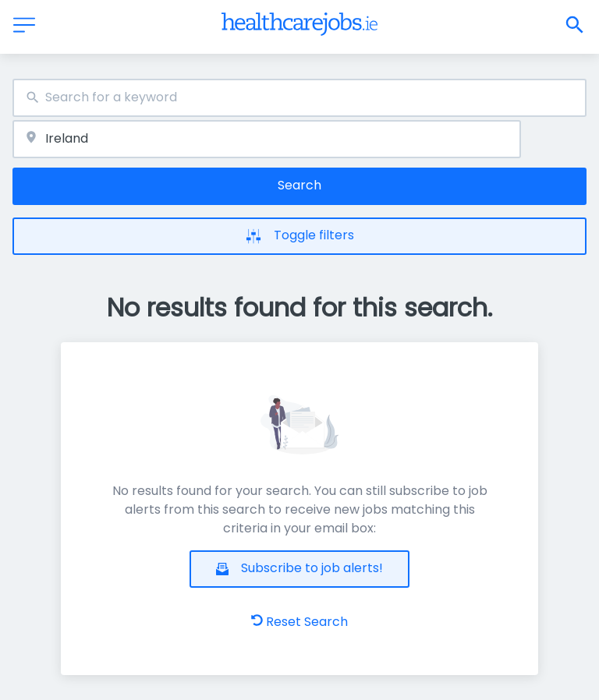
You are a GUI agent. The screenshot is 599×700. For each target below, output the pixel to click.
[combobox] (299, 98)
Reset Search (299, 622)
